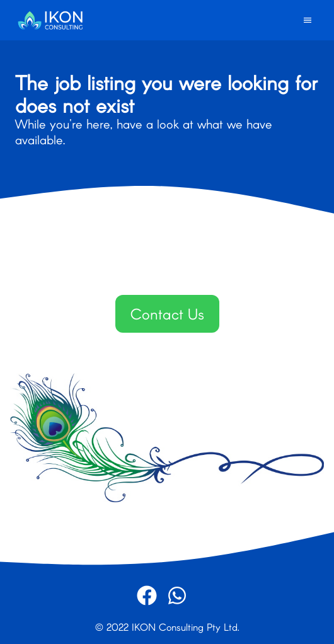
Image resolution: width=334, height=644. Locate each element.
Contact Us (167, 313)
